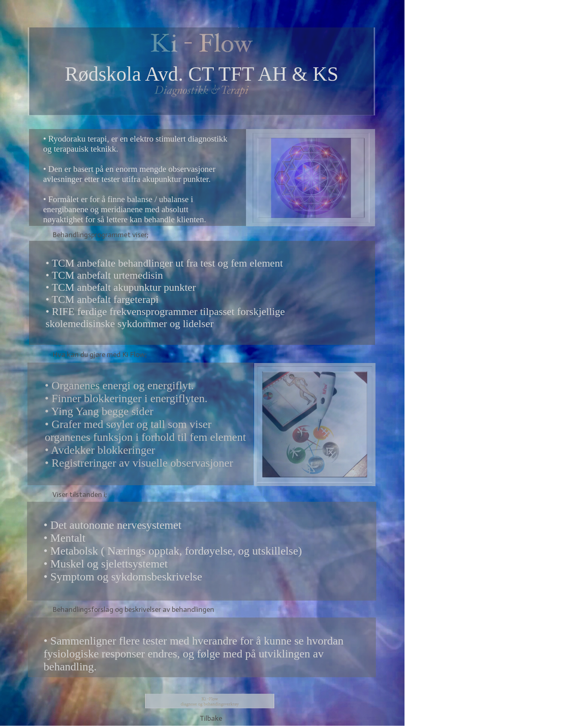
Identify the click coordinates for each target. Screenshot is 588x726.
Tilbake (211, 718)
